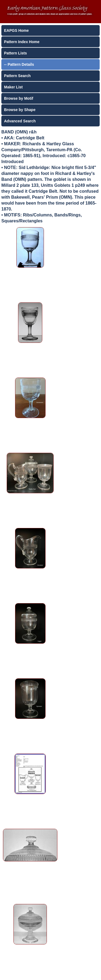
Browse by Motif (19, 98)
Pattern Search (17, 76)
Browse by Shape (20, 110)
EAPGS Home (16, 30)
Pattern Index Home (22, 42)
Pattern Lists (15, 53)
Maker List (13, 87)
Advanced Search (20, 121)
